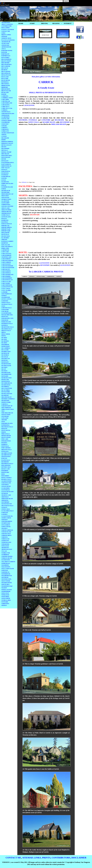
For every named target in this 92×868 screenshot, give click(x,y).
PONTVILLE (5, 446)
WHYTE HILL (6, 584)
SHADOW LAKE (6, 495)
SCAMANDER (6, 488)
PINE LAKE (5, 439)
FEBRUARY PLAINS (7, 183)
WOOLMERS (5, 597)
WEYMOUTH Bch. (7, 583)
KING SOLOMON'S (7, 247)
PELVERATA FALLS (7, 427)
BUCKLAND (5, 92)
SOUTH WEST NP (7, 504)
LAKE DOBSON (6, 259)
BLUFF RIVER (6, 80)
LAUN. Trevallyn (6, 290)
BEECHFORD (5, 63)
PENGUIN (4, 429)
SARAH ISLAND (6, 483)
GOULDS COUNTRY (7, 206)
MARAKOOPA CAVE (7, 318)
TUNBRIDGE (5, 555)
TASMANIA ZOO (6, 542)
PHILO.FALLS (6, 434)
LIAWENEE (5, 301)
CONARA (4, 126)
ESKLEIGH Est (6, 171)
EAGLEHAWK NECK (8, 163)
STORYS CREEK (6, 518)
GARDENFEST (51, 276)
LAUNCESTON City (7, 287)
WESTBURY (5, 577)
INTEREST (68, 23)
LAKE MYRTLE (6, 273)
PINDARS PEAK (6, 441)
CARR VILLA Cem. (7, 108)
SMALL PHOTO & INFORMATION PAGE (46, 93)
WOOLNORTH (6, 598)
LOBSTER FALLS (7, 308)
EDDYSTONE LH (6, 166)
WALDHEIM (5, 565)
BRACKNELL (5, 84)
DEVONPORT (5, 148)
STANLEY (4, 507)
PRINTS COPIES (6, 35)
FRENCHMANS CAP (7, 194)
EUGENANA (5, 173)
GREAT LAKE (6, 208)
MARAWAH (5, 320)
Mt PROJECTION (6, 378)
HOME (21, 23)
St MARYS (4, 514)
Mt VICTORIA (6, 390)
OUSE (3, 422)
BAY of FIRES (5, 58)
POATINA (4, 443)
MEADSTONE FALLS (8, 327)
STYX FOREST (6, 525)
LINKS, (38, 858)
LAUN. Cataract (6, 288)
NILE (3, 411)
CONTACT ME (6, 31)
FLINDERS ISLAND (7, 187)
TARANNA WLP (6, 534)
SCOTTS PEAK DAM (7, 492)
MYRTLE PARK (6, 402)
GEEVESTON (5, 198)
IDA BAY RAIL (6, 236)
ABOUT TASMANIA (7, 24)
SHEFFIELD (5, 497)
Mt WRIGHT (5, 395)
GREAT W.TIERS (6, 210)
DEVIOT (4, 147)
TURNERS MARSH (7, 556)
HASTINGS (5, 222)
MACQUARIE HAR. (7, 315)
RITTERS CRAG (6, 467)
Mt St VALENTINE (7, 388)
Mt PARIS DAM (6, 373)
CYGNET (4, 136)
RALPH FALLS (6, 460)
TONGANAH (5, 546)
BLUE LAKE (5, 77)
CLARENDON (5, 117)
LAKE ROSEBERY (7, 278)
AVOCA (4, 49)
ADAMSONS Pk (6, 42)
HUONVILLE (5, 234)
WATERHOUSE (6, 574)
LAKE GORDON (6, 262)
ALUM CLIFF (5, 43)
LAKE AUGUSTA (6, 254)
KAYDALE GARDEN (7, 241)
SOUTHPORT (5, 502)
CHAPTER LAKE (6, 257)
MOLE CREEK (6, 334)
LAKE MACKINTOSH (8, 268)
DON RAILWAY (6, 157)
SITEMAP (4, 36)
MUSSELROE (5, 401)
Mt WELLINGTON (7, 394)
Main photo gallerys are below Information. (46, 77)
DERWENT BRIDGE (7, 142)
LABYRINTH (5, 250)
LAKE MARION (6, 271)
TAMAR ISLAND (6, 532)
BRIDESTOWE (6, 86)
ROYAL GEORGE (6, 478)
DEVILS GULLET (7, 145)
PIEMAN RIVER (6, 436)
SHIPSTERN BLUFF (7, 499)
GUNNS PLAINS (6, 217)
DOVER (4, 159)
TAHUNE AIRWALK (7, 530)
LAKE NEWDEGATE (7, 275)
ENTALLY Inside (41, 276)
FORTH (4, 189)
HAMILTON (5, 220)
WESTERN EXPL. (7, 579)
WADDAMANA (6, 563)
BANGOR (4, 52)
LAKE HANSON (6, 264)
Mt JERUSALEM (6, 366)
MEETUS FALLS (6, 331)
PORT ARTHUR (6, 448)
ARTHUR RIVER (6, 47)
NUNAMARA (5, 416)
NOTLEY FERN (6, 415)
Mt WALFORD (6, 392)
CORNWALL (5, 129)
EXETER (4, 178)
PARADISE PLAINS (7, 423)
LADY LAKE (5, 252)
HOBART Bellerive (7, 227)
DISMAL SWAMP (6, 152)
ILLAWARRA (5, 238)
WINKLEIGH (5, 595)
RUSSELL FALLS (6, 479)
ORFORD (4, 420)
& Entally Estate (46, 88)
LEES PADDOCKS (7, 294)
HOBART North (6, 229)
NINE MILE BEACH (7, 413)
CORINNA (4, 127)
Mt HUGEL (5, 360)
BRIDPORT (5, 87)
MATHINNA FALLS (7, 324)
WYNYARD (5, 602)
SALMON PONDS (6, 481)
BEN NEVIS (5, 68)
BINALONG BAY (6, 75)
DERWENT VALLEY (7, 143)
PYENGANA (5, 451)
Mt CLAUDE (5, 350)
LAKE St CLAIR (6, 282)
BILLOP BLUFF (6, 73)
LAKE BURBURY (6, 255)
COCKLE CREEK (7, 120)
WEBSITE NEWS (6, 38)
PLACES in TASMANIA (8, 40)
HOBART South (6, 231)
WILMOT (4, 588)
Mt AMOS (4, 338)
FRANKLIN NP (6, 191)
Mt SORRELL (5, 387)
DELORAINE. (60, 120)
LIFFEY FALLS (6, 303)
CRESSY (4, 134)
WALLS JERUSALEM (8, 569)
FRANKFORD (5, 192)
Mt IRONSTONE (6, 364)
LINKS (3, 33)
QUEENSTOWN (6, 457)
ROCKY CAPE (6, 469)
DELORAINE (5, 138)
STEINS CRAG (6, 509)
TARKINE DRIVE (6, 535)
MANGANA (5, 316)
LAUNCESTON (29, 105)
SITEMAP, (28, 858)
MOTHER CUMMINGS (8, 399)
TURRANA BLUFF (7, 558)
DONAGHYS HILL (7, 155)
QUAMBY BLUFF (6, 455)
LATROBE (4, 292)
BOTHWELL (5, 82)
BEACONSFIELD (6, 59)
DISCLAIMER (6, 28)
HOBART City (5, 226)
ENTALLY (4, 170)
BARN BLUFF (5, 54)
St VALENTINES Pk (7, 516)
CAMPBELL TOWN (7, 98)
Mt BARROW (5, 344)
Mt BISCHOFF (6, 346)
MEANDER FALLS (7, 329)
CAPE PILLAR (6, 101)
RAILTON (4, 458)
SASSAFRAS (5, 485)
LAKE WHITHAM (7, 285)
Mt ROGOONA (6, 381)
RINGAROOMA (6, 465)
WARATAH (5, 570)
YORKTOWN (5, 604)
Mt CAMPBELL (6, 348)
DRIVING (45, 23)
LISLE (3, 306)
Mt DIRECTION (6, 352)
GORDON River (6, 204)
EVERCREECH (6, 176)
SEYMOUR (5, 493)
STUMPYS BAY (6, 523)
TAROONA (5, 537)
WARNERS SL (5, 572)
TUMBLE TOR (6, 553)
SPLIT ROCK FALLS (7, 506)
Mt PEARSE (5, 376)
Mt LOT (4, 369)
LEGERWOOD (6, 297)
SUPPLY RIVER (6, 527)
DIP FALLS (5, 150)
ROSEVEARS (5, 472)
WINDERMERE (6, 591)
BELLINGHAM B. (7, 64)
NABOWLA (5, 404)
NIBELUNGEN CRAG (8, 409)
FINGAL (4, 185)
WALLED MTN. (6, 567)
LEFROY (4, 296)
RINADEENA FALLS (7, 464)
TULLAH (4, 551)
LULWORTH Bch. (6, 313)
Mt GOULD (5, 357)
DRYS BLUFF (5, 154)
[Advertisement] (27, 244)
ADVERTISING (6, 22)
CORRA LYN (5, 131)
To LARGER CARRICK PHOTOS (46, 272)
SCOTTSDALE (6, 490)
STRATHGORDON (7, 521)
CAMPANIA (5, 96)
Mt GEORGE (5, 355)
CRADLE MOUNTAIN (8, 133)
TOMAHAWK (5, 544)
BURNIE (4, 94)
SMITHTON (5, 500)
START (32, 23)
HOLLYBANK (5, 232)
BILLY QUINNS (6, 71)
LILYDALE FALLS (7, 304)
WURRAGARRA (6, 600)
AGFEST (59, 276)
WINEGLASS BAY (7, 590)
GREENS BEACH (6, 211)
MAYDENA (5, 325)
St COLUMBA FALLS (7, 511)
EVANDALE (5, 175)
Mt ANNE (4, 339)
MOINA (4, 336)
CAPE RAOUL (6, 105)
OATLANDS (5, 418)
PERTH (4, 432)
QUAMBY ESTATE (7, 453)
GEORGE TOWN (6, 199)
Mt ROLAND (5, 380)
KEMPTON (5, 243)
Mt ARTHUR (5, 341)
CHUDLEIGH (5, 115)
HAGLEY (4, 219)
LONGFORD (5, 310)
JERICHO (4, 239)
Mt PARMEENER (6, 374)
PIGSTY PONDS (6, 437)
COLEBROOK (6, 122)
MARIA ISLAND (6, 322)
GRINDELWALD (6, 213)
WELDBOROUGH (7, 576)
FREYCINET (5, 196)
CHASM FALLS (6, 112)
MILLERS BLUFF (7, 397)
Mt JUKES (4, 367)
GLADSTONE (5, 201)
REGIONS (56, 23)
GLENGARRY (5, 203)
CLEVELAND (5, 119)
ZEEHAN (4, 605)
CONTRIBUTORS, (61, 858)
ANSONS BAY (5, 45)
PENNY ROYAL (6, 430)
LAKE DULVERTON (7, 260)
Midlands (24, 182)
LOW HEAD (5, 311)
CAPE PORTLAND (7, 103)
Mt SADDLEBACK (7, 383)
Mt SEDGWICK (6, 385)
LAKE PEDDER (6, 276)
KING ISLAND (6, 245)
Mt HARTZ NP (6, 359)
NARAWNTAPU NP (7, 406)
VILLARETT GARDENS (8, 562)
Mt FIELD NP (5, 353)
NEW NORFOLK (6, 408)
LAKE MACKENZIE (7, 266)
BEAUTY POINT (6, 61)
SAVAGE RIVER (6, 486)
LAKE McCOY (6, 269)
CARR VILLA (5, 106)
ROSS (3, 474)
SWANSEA (4, 528)
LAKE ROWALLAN (7, 280)
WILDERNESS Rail (7, 586)
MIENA (4, 332)
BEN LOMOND (6, 66)
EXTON (4, 180)
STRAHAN (5, 520)
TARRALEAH (5, 539)
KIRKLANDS (5, 248)
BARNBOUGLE (6, 56)
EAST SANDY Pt (6, 164)
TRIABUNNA (5, 548)
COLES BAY (5, 124)
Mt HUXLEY (5, 362)
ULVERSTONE (6, 560)
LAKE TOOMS (6, 283)
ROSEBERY (5, 471)
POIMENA (4, 444)
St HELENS (5, 513)
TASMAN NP (5, 541)
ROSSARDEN (5, 476)
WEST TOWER (6, 581)
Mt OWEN (4, 371)
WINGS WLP (5, 593)
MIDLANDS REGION (59, 124)
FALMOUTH (5, 182)
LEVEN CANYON (6, 299)
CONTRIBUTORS (6, 26)
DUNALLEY (5, 161)
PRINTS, (47, 858)
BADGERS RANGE (7, 50)
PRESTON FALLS (6, 450)
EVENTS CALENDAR (8, 29)
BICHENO (4, 70)
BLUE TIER (5, 78)
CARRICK (4, 110)
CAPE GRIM (5, 99)
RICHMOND (5, 462)
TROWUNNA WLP (7, 549)
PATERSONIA (5, 425)
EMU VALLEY (6, 168)
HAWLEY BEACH (7, 224)
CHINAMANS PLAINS (8, 114)
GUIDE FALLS (6, 215)
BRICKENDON (6, 89)
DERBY (4, 140)
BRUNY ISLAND (6, 91)
